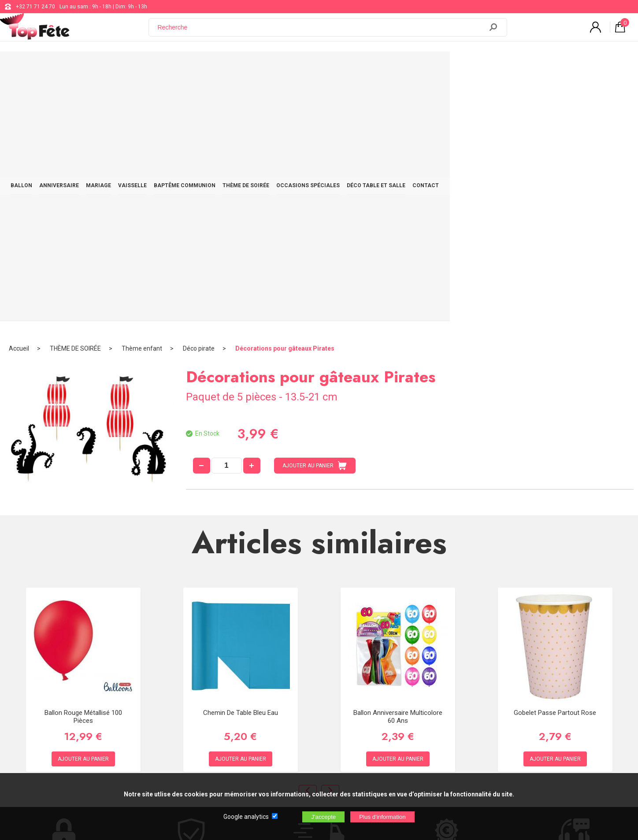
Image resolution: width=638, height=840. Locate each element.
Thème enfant (142, 95)
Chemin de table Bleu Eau (241, 459)
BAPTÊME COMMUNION (279, 67)
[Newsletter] (168, 735)
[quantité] (227, 212)
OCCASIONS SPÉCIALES (419, 67)
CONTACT (553, 67)
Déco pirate (199, 95)
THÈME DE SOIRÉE (349, 67)
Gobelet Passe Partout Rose (555, 459)
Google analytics (246, 817)
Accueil (19, 95)
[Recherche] (321, 32)
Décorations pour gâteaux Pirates (285, 95)
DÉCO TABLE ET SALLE (495, 67)
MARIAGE (176, 67)
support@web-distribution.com (294, 665)
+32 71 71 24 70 (35, 7)
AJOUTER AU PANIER (315, 212)
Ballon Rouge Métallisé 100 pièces (83, 463)
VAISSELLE (218, 67)
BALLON (83, 67)
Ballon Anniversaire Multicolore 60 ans (398, 463)
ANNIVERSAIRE (129, 67)
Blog (262, 687)
